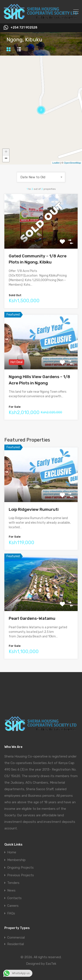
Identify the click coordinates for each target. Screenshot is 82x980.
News (11, 891)
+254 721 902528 (24, 28)
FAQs (11, 913)
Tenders (13, 883)
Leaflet (56, 163)
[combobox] (41, 177)
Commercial (16, 938)
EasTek (51, 964)
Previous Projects (21, 875)
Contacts (14, 898)
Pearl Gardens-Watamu (32, 618)
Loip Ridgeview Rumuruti (34, 509)
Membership (16, 860)
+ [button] (6, 152)
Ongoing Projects (20, 868)
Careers (13, 906)
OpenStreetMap (72, 163)
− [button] (6, 159)
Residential (16, 944)
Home (12, 852)
